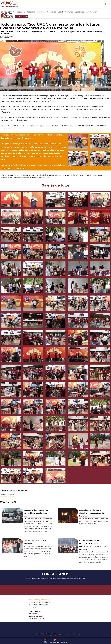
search (109, 13)
